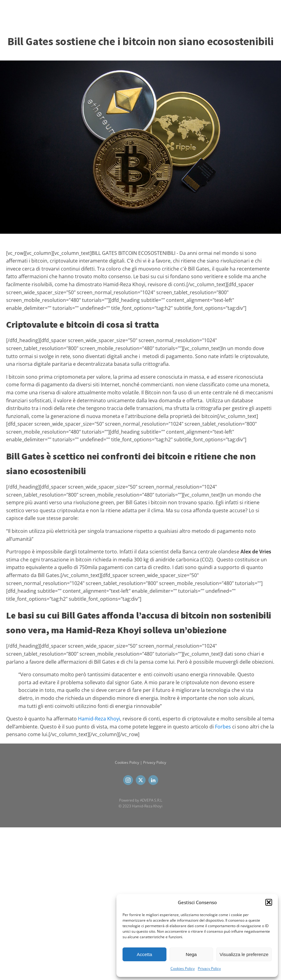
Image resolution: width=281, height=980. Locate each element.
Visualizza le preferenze (244, 954)
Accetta (144, 954)
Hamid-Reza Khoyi (99, 719)
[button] (269, 902)
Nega (191, 954)
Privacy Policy (209, 968)
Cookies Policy (183, 968)
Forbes (223, 727)
